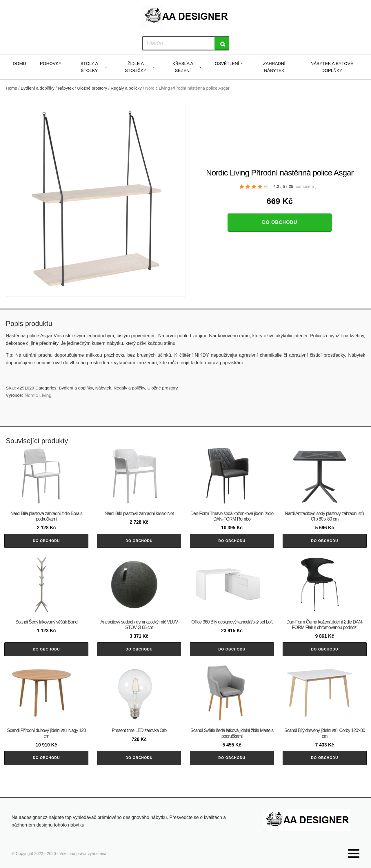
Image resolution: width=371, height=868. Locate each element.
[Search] (222, 43)
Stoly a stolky (89, 67)
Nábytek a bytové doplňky (332, 67)
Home (11, 88)
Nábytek (66, 88)
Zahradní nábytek (274, 67)
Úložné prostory (92, 88)
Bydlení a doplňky (38, 88)
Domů (19, 63)
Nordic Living (38, 395)
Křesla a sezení (183, 67)
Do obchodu (280, 222)
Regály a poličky (126, 88)
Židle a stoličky (136, 67)
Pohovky (51, 63)
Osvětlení (227, 63)
